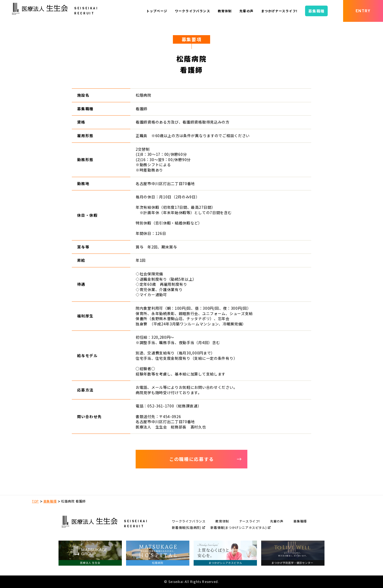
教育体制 (222, 521)
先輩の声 (277, 521)
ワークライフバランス (189, 521)
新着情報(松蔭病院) (188, 527)
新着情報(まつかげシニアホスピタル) (240, 527)
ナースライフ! (249, 521)
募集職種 (50, 501)
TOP (35, 501)
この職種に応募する (206, 459)
